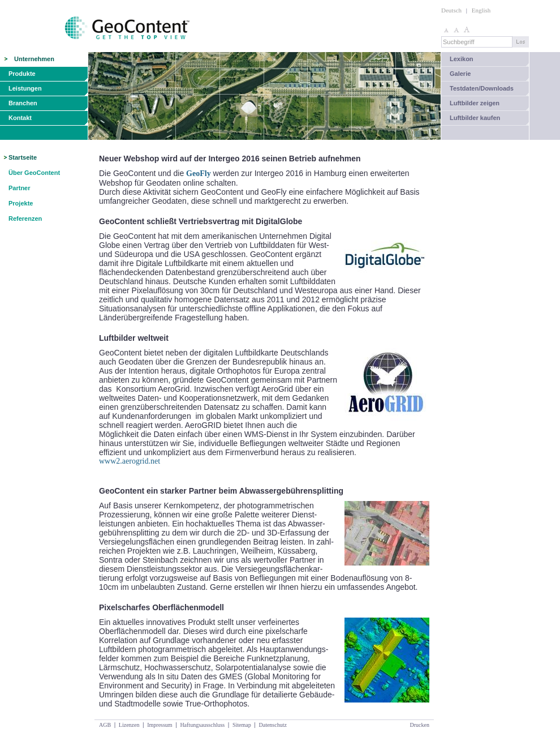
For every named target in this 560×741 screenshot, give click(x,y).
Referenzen (25, 219)
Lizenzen (129, 725)
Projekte (21, 203)
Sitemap (242, 725)
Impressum (160, 725)
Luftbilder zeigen (475, 103)
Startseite (23, 157)
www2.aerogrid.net (130, 461)
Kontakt (20, 118)
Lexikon (462, 59)
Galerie (460, 74)
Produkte (22, 74)
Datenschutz (272, 725)
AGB (105, 725)
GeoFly (199, 174)
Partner (20, 188)
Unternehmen (34, 59)
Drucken (420, 725)
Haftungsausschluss (202, 725)
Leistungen (25, 88)
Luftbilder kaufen (475, 118)
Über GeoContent (34, 173)
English (481, 10)
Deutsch (451, 10)
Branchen (23, 103)
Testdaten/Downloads (482, 88)
